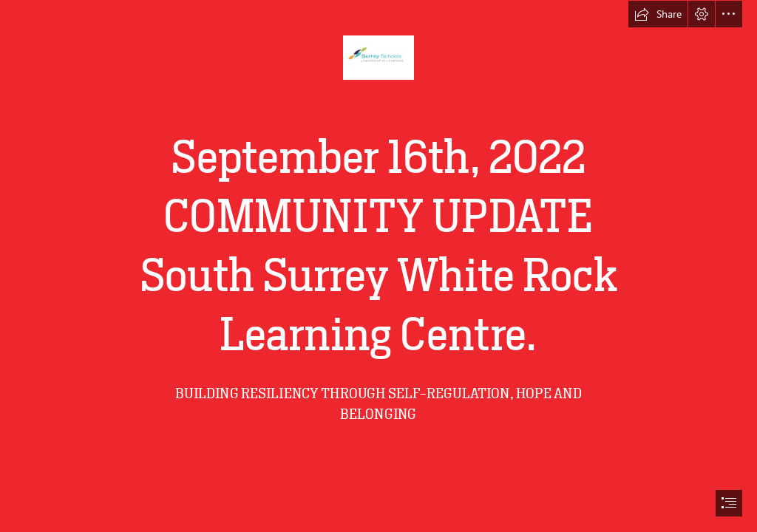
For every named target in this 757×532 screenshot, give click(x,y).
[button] (658, 14)
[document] (378, 266)
